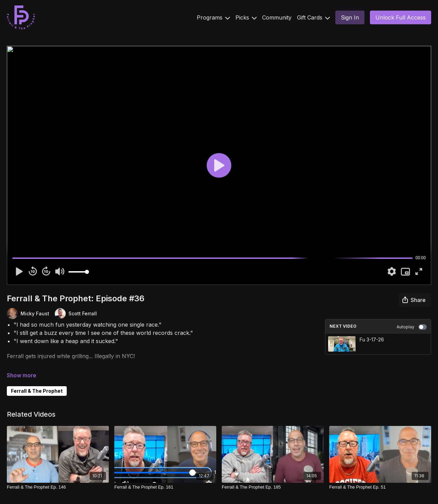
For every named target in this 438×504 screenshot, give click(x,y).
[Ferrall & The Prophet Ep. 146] (58, 487)
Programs (213, 17)
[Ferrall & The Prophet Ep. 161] (165, 487)
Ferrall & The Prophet (37, 391)
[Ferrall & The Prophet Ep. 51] (380, 487)
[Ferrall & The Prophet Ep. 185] (273, 487)
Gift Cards (313, 17)
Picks (246, 17)
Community (277, 17)
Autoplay (412, 327)
